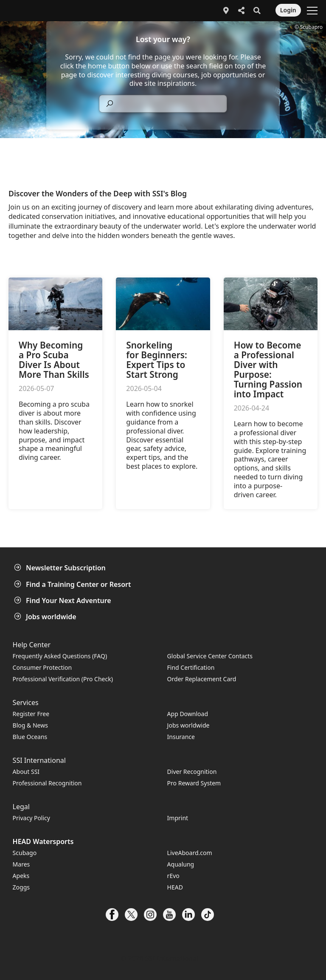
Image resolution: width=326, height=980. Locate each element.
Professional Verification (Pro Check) (63, 679)
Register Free (31, 714)
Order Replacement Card (202, 679)
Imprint (178, 818)
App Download (188, 714)
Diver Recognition (192, 772)
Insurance (181, 737)
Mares (21, 864)
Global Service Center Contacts (210, 656)
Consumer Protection (42, 667)
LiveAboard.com (190, 853)
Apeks (21, 876)
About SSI (26, 772)
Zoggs (21, 887)
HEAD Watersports (43, 841)
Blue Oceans (30, 737)
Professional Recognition (47, 783)
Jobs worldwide (46, 617)
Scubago (25, 853)
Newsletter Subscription (61, 568)
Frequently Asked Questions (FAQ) (60, 656)
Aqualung (181, 864)
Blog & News (30, 725)
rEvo (173, 876)
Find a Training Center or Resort (73, 584)
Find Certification (191, 667)
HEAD (175, 887)
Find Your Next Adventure (63, 600)
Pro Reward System (194, 783)
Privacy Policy (31, 818)
